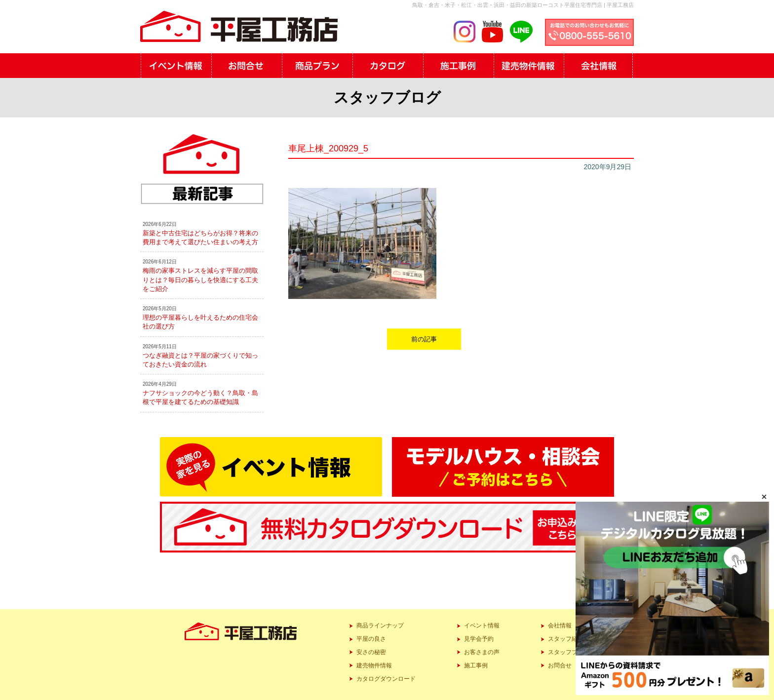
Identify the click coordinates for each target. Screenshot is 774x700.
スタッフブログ (569, 652)
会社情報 (560, 626)
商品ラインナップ (380, 626)
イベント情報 (482, 626)
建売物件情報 (374, 665)
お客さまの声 (482, 652)
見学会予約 (479, 639)
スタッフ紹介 (566, 639)
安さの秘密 (371, 652)
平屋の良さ (371, 639)
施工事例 (476, 665)
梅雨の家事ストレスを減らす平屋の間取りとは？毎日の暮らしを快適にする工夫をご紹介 (200, 279)
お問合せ (560, 665)
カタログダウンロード (386, 679)
